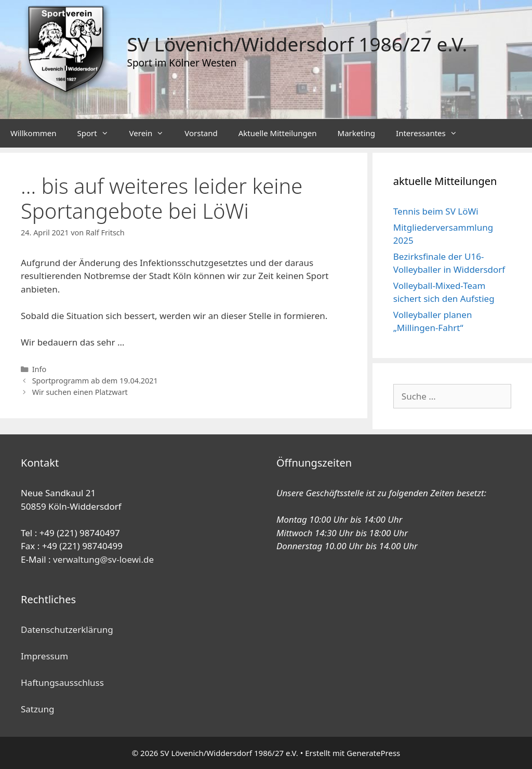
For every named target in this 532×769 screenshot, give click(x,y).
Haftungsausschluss (62, 682)
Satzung (37, 709)
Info (39, 369)
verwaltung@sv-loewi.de (103, 559)
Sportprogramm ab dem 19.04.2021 (95, 381)
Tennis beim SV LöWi (436, 211)
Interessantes (432, 133)
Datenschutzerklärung (67, 629)
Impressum (44, 656)
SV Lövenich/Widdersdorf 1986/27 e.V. (297, 44)
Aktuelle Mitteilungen (278, 133)
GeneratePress (373, 753)
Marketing (356, 133)
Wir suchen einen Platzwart (80, 392)
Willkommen (33, 133)
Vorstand (201, 133)
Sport (98, 133)
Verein (152, 133)
